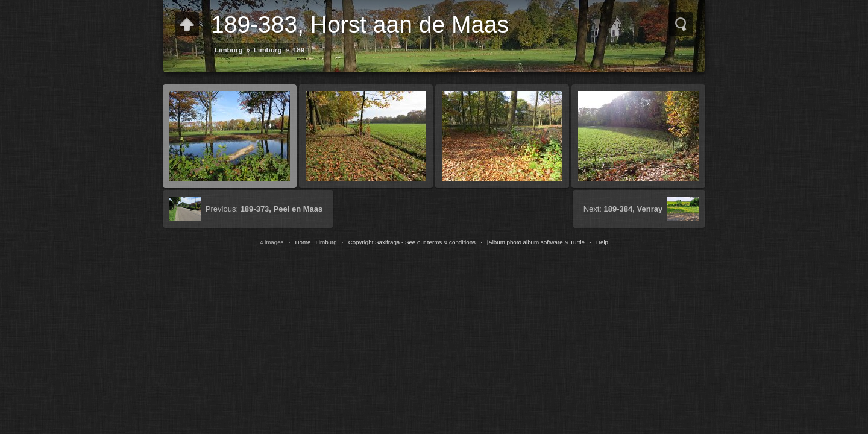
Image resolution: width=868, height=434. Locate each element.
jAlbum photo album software (525, 242)
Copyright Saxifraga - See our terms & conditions (412, 242)
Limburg (229, 50)
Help (602, 242)
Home (303, 242)
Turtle (577, 242)
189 (299, 50)
